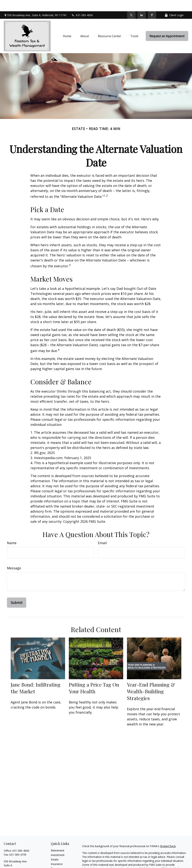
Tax (53, 857)
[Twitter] (131, 4)
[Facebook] (152, 4)
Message (14, 557)
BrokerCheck (168, 835)
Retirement (58, 839)
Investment (58, 844)
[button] (67, 25)
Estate (55, 848)
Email (102, 532)
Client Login (174, 4)
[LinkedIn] (142, 4)
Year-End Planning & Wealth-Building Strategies (151, 680)
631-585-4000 (82, 4)
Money (55, 862)
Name (12, 532)
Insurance (57, 853)
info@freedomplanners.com (21, 865)
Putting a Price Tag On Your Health (94, 677)
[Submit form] (17, 591)
